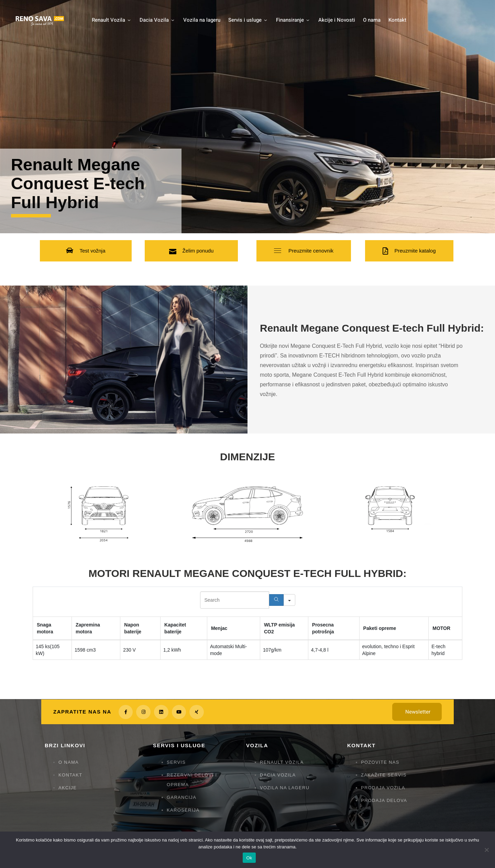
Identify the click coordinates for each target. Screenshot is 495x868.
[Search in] (289, 600)
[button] (86, 251)
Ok (249, 858)
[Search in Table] (235, 600)
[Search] (276, 600)
